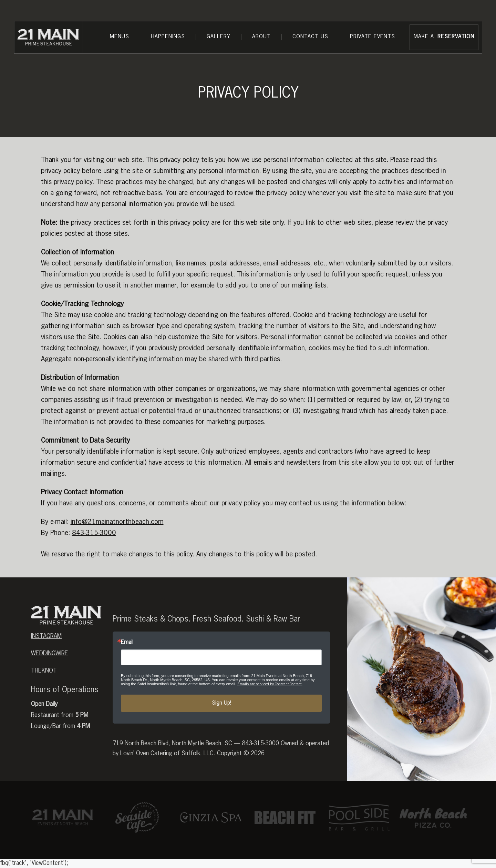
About (261, 37)
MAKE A (444, 37)
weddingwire (50, 654)
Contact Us (310, 37)
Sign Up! (221, 703)
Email (127, 643)
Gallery (219, 37)
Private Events (373, 37)
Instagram (46, 636)
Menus (120, 37)
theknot (44, 671)
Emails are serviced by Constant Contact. (270, 684)
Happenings (168, 37)
